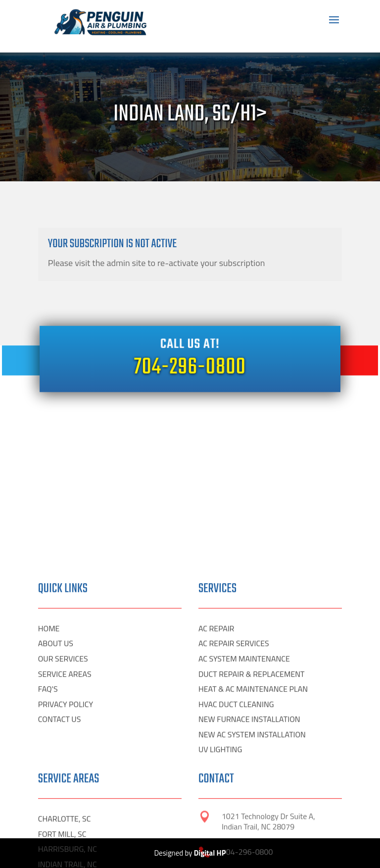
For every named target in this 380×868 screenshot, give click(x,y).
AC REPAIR (216, 743)
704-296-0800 (190, 367)
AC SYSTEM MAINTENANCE (244, 773)
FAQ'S (48, 804)
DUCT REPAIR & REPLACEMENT (252, 788)
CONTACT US (60, 834)
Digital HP (210, 853)
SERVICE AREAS (65, 788)
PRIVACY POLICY (66, 818)
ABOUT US (56, 758)
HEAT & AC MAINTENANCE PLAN (253, 804)
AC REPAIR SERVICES (234, 758)
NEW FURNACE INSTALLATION (249, 834)
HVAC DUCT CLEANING (236, 818)
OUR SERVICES (63, 773)
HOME (49, 743)
